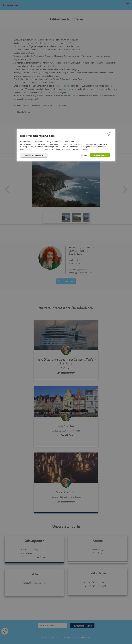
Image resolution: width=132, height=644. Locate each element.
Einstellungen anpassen (34, 155)
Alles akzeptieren (100, 155)
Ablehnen (85, 155)
